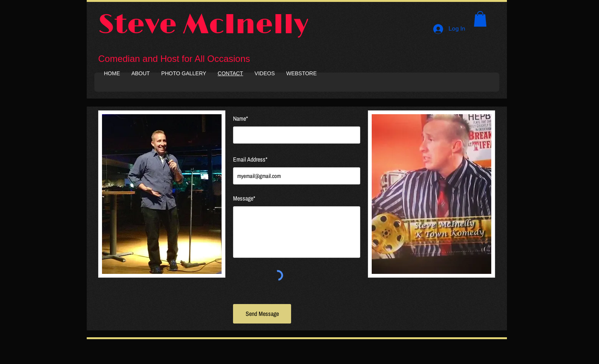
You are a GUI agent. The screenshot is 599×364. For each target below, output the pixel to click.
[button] (480, 19)
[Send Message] (262, 314)
